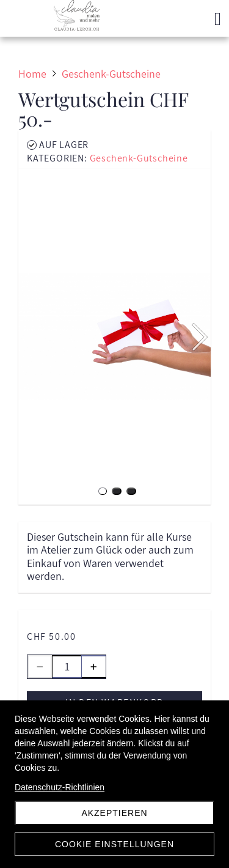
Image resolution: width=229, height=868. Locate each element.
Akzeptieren (114, 813)
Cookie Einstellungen (114, 844)
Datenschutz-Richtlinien (60, 787)
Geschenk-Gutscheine (139, 158)
